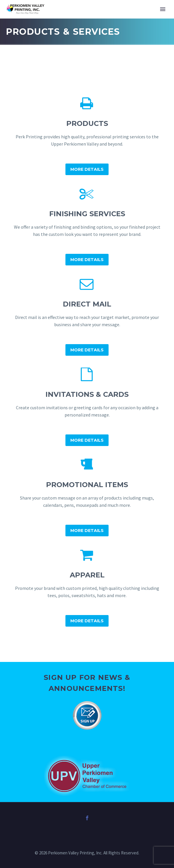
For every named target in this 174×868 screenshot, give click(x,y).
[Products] (87, 136)
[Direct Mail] (87, 317)
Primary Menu (163, 9)
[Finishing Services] (87, 226)
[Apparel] (87, 588)
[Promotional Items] (87, 497)
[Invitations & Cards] (87, 407)
